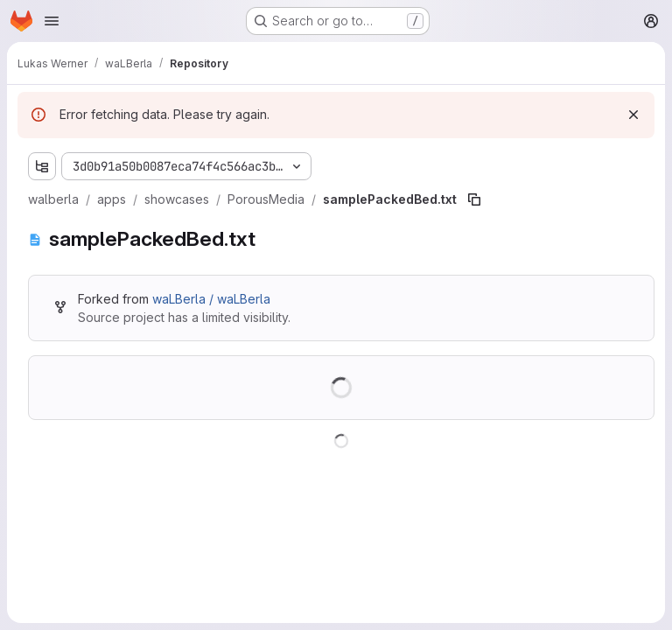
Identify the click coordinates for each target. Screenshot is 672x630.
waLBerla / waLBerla (211, 299)
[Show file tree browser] (42, 166)
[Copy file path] (474, 199)
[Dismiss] (633, 115)
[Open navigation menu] (52, 21)
